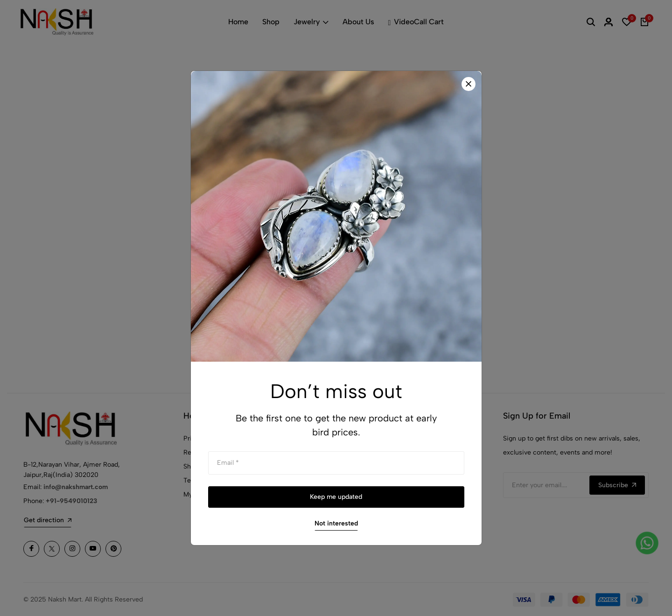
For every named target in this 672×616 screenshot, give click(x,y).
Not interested (336, 523)
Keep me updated (336, 497)
